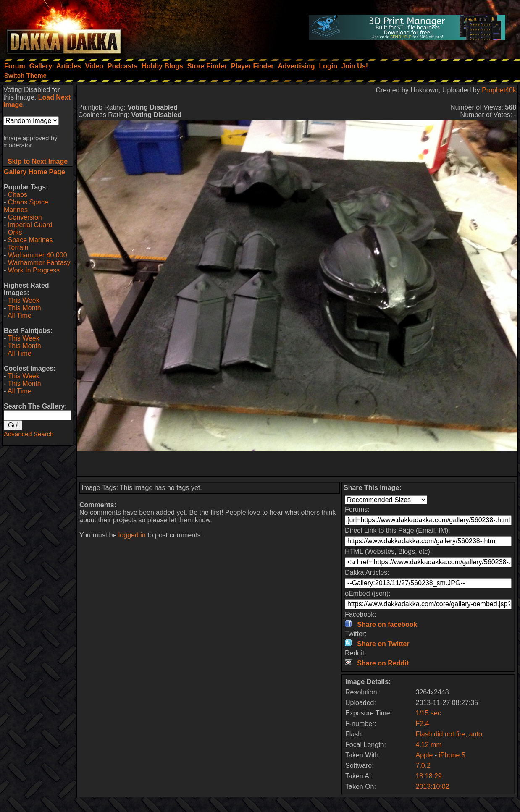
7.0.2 (423, 766)
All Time (20, 316)
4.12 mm (428, 745)
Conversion (25, 217)
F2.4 (422, 724)
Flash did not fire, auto (449, 734)
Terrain (18, 248)
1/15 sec (428, 713)
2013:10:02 (432, 787)
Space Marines (30, 240)
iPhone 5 (452, 755)
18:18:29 (428, 776)
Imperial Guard (30, 225)
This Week (23, 300)
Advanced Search (29, 434)
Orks (15, 232)
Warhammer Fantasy (39, 263)
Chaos (18, 195)
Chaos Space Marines (26, 206)
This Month (24, 308)
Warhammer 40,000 (38, 255)
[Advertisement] (297, 464)
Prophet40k (499, 90)
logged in (132, 535)
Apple (424, 755)
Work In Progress (34, 270)
